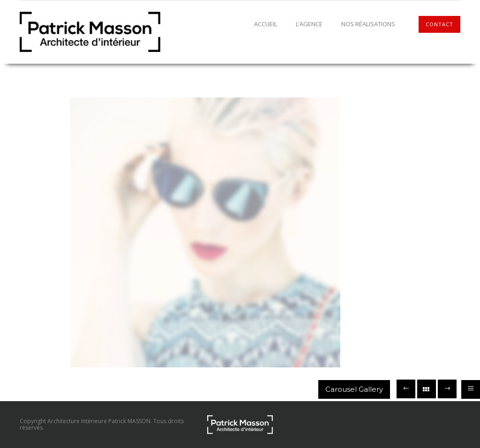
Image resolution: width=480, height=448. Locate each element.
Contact (439, 24)
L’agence (309, 24)
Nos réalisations (368, 24)
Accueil (266, 24)
